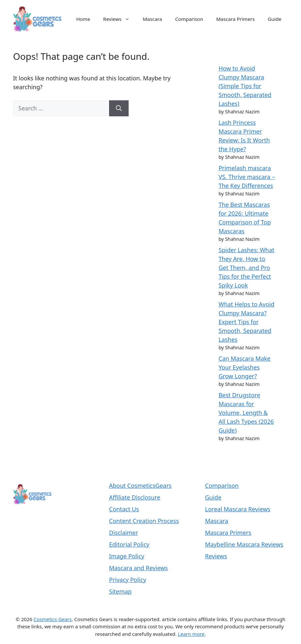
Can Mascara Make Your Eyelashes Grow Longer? (244, 367)
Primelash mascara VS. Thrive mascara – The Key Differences (247, 177)
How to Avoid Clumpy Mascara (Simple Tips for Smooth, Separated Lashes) (245, 86)
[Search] (119, 108)
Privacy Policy (128, 580)
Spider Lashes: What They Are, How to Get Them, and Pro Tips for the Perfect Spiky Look (246, 268)
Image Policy (127, 556)
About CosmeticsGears (140, 486)
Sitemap (120, 591)
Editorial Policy (129, 544)
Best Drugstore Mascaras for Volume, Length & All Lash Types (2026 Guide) (246, 413)
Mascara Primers (235, 19)
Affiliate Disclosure (135, 497)
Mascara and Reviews (138, 568)
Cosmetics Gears (53, 619)
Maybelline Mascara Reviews (244, 544)
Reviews (120, 19)
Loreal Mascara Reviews (238, 509)
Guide (275, 19)
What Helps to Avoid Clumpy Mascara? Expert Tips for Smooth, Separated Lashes (246, 322)
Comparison (189, 19)
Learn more (191, 634)
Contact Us (124, 509)
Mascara (152, 19)
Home (83, 19)
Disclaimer (124, 533)
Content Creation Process (144, 521)
